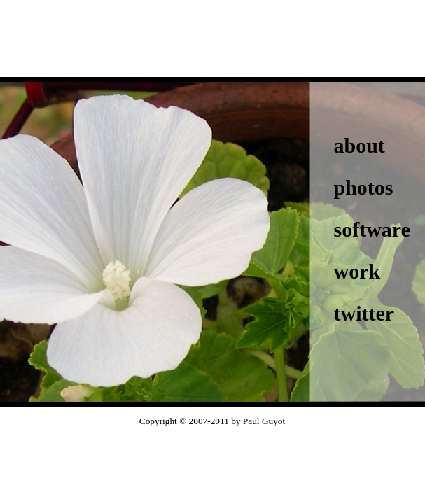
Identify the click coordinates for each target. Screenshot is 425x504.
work (357, 271)
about (360, 145)
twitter (364, 313)
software (372, 229)
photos (364, 187)
